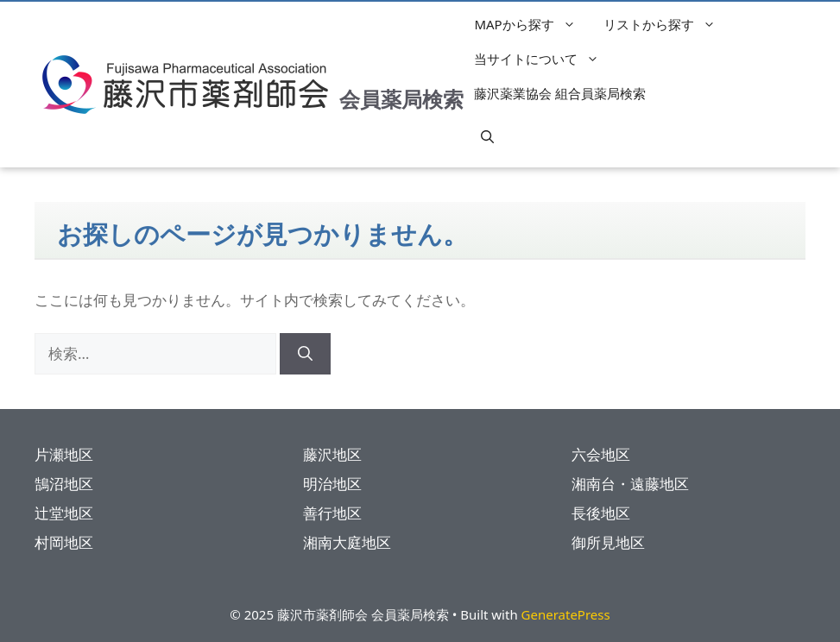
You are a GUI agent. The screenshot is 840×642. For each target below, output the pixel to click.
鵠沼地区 (64, 484)
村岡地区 (64, 542)
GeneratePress (566, 614)
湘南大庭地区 (347, 542)
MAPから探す (533, 24)
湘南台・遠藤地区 (630, 484)
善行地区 (332, 513)
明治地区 (332, 484)
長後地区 (601, 513)
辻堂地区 (64, 513)
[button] (487, 136)
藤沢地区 (332, 454)
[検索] (305, 354)
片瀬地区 (64, 454)
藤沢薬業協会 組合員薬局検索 (560, 93)
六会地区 (601, 454)
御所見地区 (608, 542)
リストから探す (668, 24)
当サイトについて (545, 59)
